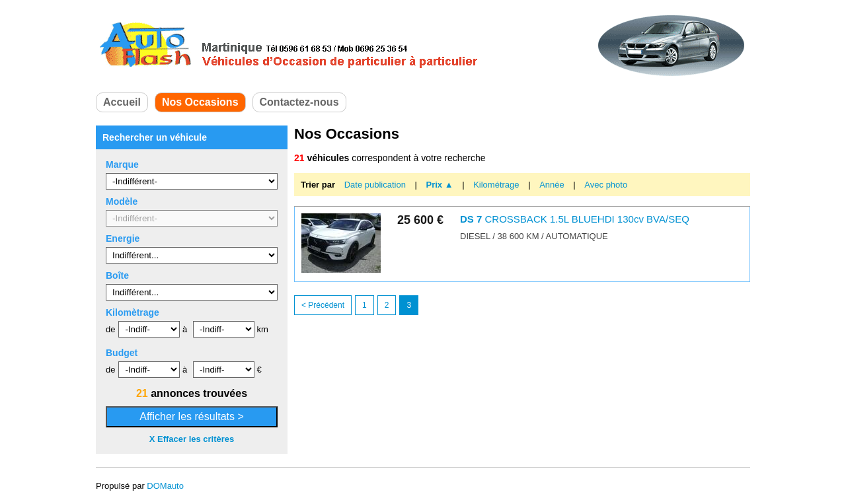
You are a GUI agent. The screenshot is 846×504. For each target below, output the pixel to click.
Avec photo (606, 185)
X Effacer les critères (192, 439)
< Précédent (323, 305)
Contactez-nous (299, 102)
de (110, 329)
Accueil (122, 102)
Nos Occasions (200, 102)
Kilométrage (497, 185)
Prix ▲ (440, 185)
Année (553, 185)
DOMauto (165, 486)
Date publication (376, 185)
